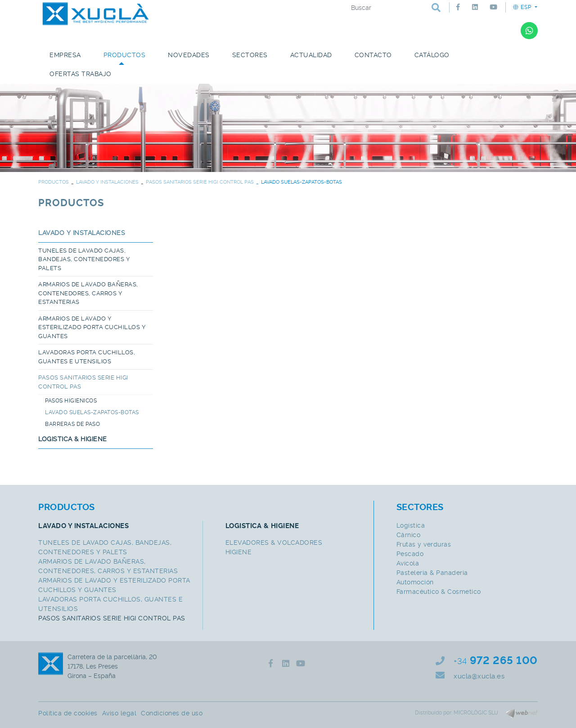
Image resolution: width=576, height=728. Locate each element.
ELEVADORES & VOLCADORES (274, 543)
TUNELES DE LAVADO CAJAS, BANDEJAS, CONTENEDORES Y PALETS (84, 259)
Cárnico (409, 535)
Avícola (408, 563)
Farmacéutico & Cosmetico (439, 592)
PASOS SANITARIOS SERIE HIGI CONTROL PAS (200, 182)
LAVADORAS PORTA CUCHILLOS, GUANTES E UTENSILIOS (87, 357)
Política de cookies (68, 713)
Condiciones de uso (172, 713)
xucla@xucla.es (479, 676)
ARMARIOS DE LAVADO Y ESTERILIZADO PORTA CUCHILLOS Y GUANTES (92, 327)
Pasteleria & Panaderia (432, 573)
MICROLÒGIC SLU (476, 713)
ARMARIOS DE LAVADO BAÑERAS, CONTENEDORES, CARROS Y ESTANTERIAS (88, 293)
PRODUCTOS (54, 182)
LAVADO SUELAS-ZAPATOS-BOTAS (92, 412)
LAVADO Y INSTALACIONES (107, 182)
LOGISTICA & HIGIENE (73, 439)
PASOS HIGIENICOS (71, 401)
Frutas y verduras (424, 544)
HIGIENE (239, 552)
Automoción (415, 582)
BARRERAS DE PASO (72, 424)
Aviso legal (119, 713)
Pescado (410, 554)
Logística (411, 525)
